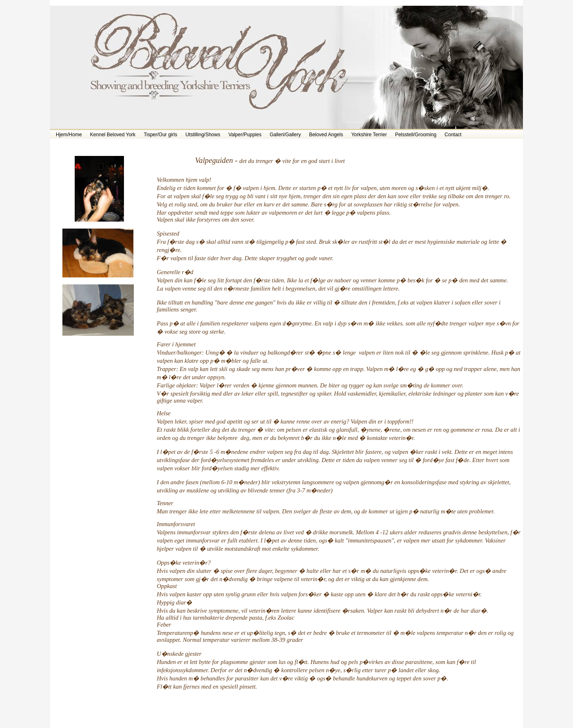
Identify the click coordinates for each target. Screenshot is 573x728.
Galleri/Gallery (285, 135)
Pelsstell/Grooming (416, 135)
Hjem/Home (69, 135)
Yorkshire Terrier (369, 135)
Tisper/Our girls (160, 135)
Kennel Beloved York (113, 135)
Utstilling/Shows (203, 135)
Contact (453, 135)
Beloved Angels (326, 135)
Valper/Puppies (245, 135)
